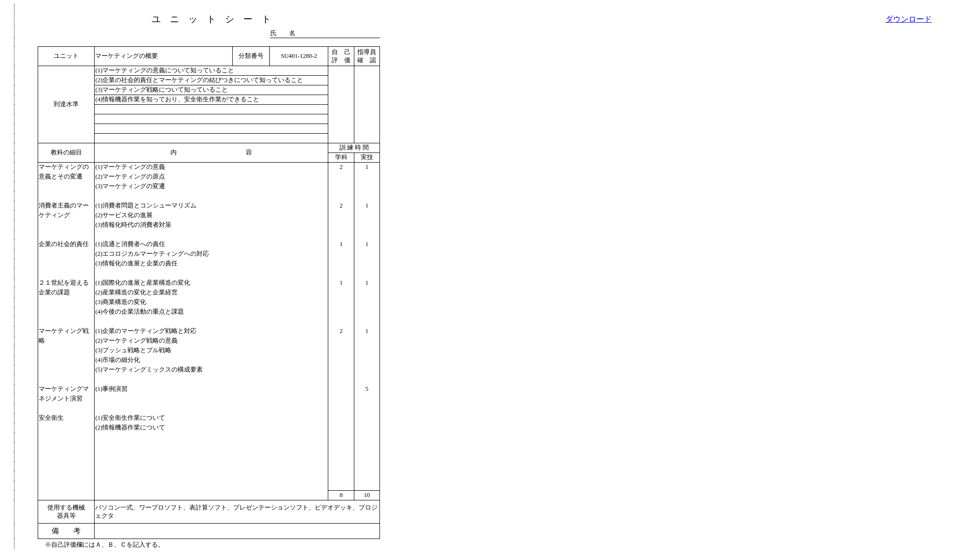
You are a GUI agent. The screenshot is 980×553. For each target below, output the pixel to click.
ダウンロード (909, 19)
